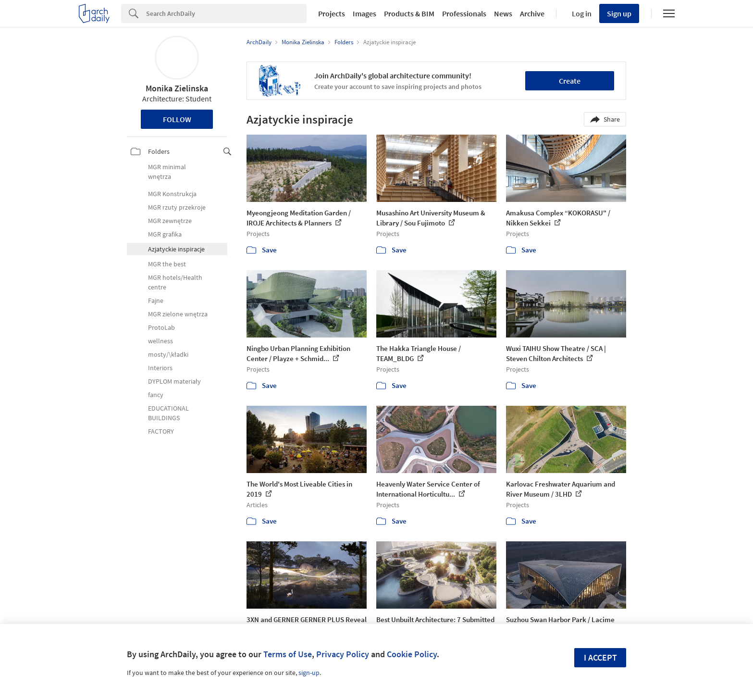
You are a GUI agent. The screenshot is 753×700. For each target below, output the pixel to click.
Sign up (619, 13)
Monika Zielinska (177, 88)
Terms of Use (288, 654)
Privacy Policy (343, 654)
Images (364, 13)
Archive (532, 13)
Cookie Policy (412, 654)
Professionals (464, 13)
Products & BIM (409, 13)
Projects (332, 13)
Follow (177, 119)
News (503, 13)
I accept (600, 657)
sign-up (309, 673)
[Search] (226, 13)
